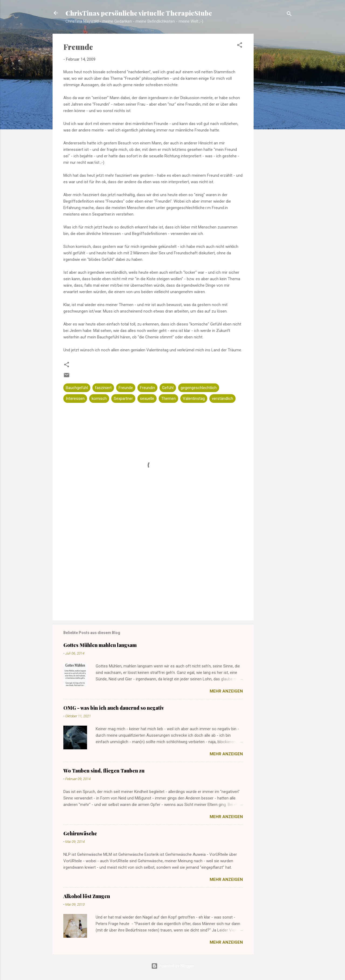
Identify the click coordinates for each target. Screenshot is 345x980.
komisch (99, 399)
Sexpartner (123, 399)
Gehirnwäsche (80, 833)
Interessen (75, 399)
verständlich (222, 399)
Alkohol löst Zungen (87, 896)
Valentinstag (194, 399)
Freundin (147, 388)
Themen (168, 399)
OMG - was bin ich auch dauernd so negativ (114, 708)
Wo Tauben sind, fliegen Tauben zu (104, 771)
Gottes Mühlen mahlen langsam (100, 645)
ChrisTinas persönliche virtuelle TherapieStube (139, 13)
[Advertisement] (275, 119)
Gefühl (168, 388)
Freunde (126, 388)
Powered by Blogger (173, 966)
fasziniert (103, 388)
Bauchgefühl (77, 388)
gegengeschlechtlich (199, 388)
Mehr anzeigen (226, 691)
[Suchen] (289, 15)
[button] (240, 46)
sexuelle (147, 399)
